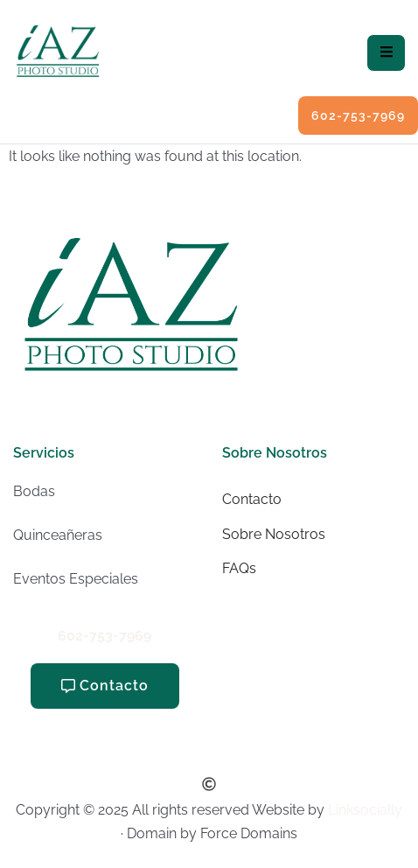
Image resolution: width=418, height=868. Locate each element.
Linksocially (365, 810)
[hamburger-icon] (386, 53)
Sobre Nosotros (274, 534)
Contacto (252, 499)
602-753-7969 (104, 636)
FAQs (239, 568)
